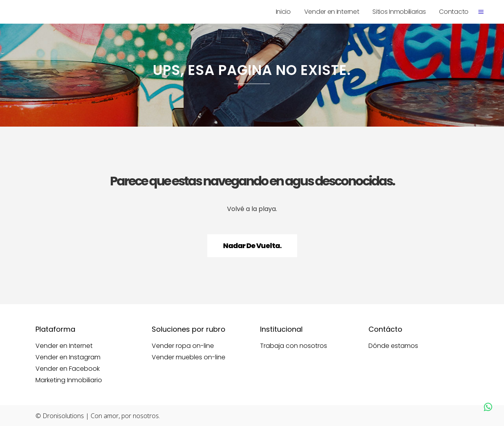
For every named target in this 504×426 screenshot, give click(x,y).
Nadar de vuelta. (252, 246)
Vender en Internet (64, 346)
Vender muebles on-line (189, 357)
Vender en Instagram (68, 357)
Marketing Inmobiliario (69, 380)
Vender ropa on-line (183, 346)
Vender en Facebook (68, 369)
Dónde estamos (393, 346)
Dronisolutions (63, 416)
